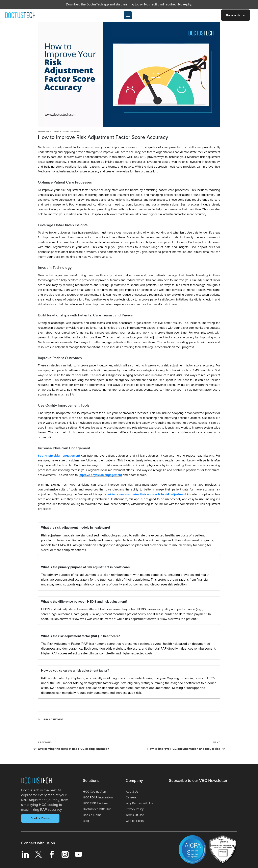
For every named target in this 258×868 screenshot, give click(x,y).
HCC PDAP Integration (99, 797)
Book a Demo (40, 818)
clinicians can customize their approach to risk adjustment (146, 494)
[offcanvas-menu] (128, 15)
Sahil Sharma (72, 132)
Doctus (36, 781)
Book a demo (236, 15)
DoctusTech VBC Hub (98, 809)
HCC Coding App (95, 792)
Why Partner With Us (140, 803)
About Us (132, 792)
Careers (131, 797)
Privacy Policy (135, 809)
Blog (86, 821)
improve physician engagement (100, 475)
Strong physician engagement (59, 456)
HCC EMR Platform (96, 803)
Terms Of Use (135, 815)
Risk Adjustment (53, 719)
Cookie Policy (135, 821)
